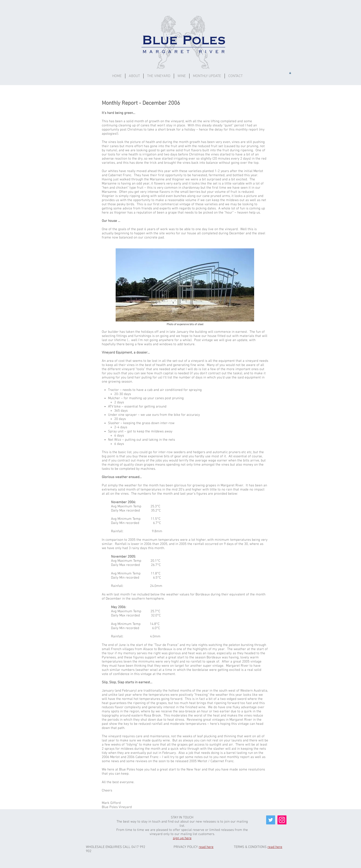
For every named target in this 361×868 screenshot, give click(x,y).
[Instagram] (282, 820)
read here (206, 847)
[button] (182, 76)
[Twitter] (271, 820)
